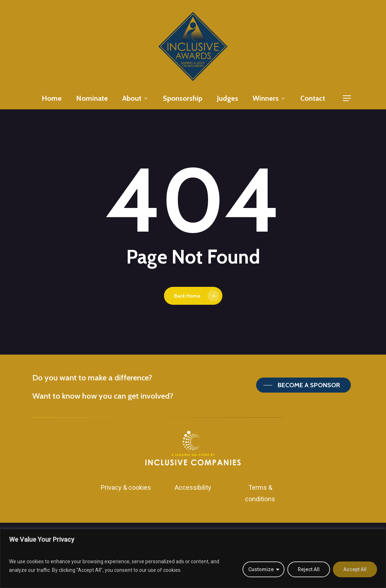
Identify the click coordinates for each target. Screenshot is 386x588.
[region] (193, 558)
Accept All (355, 569)
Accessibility (193, 487)
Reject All (309, 569)
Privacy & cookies (126, 487)
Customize (261, 569)
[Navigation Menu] (347, 98)
